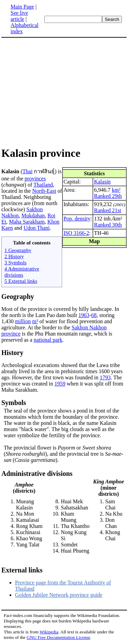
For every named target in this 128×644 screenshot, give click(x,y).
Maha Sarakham (27, 222)
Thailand (43, 185)
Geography (18, 296)
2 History (14, 256)
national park (48, 340)
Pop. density (77, 219)
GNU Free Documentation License (58, 637)
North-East (44, 191)
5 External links (21, 281)
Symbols (14, 403)
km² (116, 190)
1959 (60, 384)
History (12, 353)
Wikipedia (49, 632)
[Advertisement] (64, 92)
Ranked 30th (108, 225)
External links (22, 570)
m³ (35, 321)
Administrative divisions (37, 473)
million (23, 321)
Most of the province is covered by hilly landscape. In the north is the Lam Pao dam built (60, 312)
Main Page (22, 7)
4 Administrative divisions (22, 272)
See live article (19, 16)
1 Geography (18, 250)
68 (94, 315)
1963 (84, 315)
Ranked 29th (108, 196)
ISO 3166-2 (76, 233)
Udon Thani (37, 228)
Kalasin (102, 182)
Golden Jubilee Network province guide (59, 595)
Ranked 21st (108, 210)
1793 (105, 377)
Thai (27, 171)
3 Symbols (16, 262)
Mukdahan (33, 216)
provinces (35, 179)
